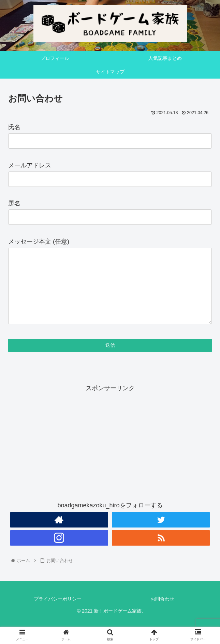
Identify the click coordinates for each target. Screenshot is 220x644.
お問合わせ (162, 613)
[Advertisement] (110, 455)
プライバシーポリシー (58, 613)
